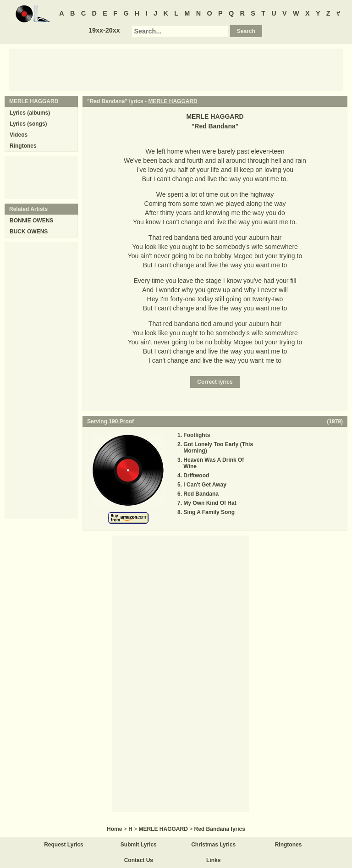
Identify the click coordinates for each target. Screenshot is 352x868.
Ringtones (23, 146)
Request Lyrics (64, 845)
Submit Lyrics (139, 845)
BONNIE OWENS (31, 221)
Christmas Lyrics (213, 845)
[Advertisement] (176, 69)
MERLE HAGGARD (173, 101)
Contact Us (139, 860)
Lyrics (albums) (30, 113)
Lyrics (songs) (28, 124)
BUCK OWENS (29, 232)
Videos (19, 135)
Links (213, 860)
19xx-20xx (104, 30)
